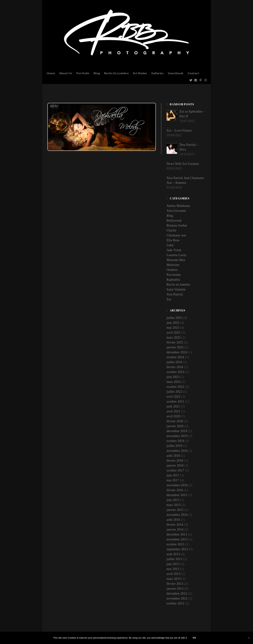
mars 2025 (174, 337)
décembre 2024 (177, 352)
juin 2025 (173, 323)
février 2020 (175, 421)
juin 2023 (173, 377)
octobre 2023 (175, 372)
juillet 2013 (174, 559)
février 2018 (175, 461)
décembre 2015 (177, 495)
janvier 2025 (175, 347)
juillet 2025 (174, 318)
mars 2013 (174, 579)
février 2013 (175, 584)
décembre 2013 (177, 534)
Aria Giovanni (176, 211)
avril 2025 (173, 333)
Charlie (171, 230)
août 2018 (173, 456)
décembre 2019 (177, 431)
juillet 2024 (174, 362)
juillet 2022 (174, 392)
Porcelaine (174, 275)
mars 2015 (174, 505)
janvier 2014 (175, 530)
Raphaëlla (173, 280)
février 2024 (175, 367)
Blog (170, 216)
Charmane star (176, 235)
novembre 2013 (177, 539)
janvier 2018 (175, 466)
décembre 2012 (177, 594)
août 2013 (173, 554)
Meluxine (173, 265)
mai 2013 (173, 569)
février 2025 (175, 342)
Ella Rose (173, 240)
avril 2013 (173, 574)
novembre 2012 (177, 598)
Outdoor (172, 270)
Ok (194, 638)
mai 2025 (173, 328)
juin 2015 (173, 500)
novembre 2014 (177, 515)
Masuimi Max (176, 260)
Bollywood (174, 221)
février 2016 (175, 490)
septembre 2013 (177, 549)
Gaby (170, 245)
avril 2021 (173, 411)
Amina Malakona (178, 206)
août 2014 (173, 520)
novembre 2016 (177, 485)
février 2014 (175, 525)
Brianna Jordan (177, 225)
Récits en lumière (178, 285)
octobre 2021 (175, 401)
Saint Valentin (176, 289)
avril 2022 (173, 397)
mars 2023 (174, 382)
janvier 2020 (175, 426)
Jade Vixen (174, 250)
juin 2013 (173, 564)
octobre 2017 (175, 470)
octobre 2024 (175, 357)
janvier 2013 (175, 589)
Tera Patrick (175, 294)
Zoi (169, 299)
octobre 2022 (175, 387)
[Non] (249, 638)
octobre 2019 (175, 441)
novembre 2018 (177, 451)
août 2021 (173, 406)
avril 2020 (173, 416)
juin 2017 (173, 475)
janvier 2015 (175, 510)
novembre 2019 (177, 436)
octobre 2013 (175, 544)
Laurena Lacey (177, 255)
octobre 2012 (175, 603)
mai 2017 (173, 480)
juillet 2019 (174, 446)
